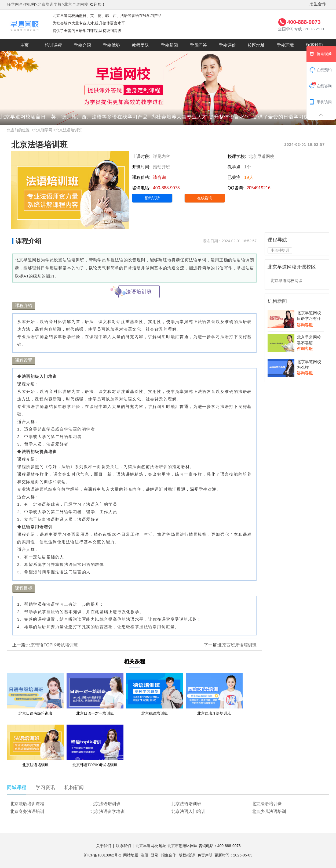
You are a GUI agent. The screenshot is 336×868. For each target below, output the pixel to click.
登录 (155, 855)
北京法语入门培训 (188, 811)
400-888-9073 (304, 22)
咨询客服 (305, 325)
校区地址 (256, 45)
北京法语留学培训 (108, 811)
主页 (24, 45)
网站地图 (131, 855)
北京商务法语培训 (27, 811)
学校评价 (227, 45)
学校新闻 (169, 45)
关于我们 (104, 846)
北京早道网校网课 (286, 281)
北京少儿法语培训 (269, 811)
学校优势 (111, 45)
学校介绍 (82, 45)
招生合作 (318, 4)
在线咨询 (205, 198)
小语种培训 (280, 250)
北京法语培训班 (69, 130)
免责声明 (205, 855)
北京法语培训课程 (27, 804)
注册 (144, 855)
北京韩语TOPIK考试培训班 (52, 645)
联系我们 (314, 45)
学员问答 (198, 45)
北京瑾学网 (43, 130)
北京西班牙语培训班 (237, 645)
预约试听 (152, 198)
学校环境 (285, 45)
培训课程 (53, 45)
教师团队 (140, 45)
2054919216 (259, 188)
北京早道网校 (76, 4)
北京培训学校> (51, 4)
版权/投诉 (187, 855)
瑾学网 (13, 4)
